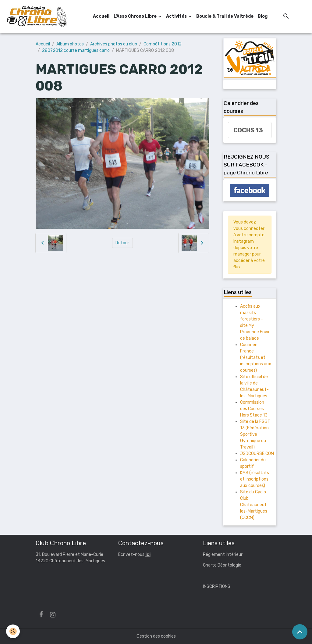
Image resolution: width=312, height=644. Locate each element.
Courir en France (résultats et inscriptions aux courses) (256, 358)
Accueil (101, 16)
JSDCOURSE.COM (257, 454)
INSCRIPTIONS (217, 587)
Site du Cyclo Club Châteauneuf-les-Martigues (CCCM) (254, 505)
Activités (177, 16)
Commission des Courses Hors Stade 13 (254, 409)
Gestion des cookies (156, 636)
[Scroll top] (300, 632)
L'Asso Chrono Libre (136, 16)
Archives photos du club (114, 44)
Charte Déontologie (222, 565)
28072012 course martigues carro (76, 50)
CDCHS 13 (248, 130)
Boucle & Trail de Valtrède (225, 16)
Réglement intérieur (223, 555)
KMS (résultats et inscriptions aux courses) (255, 479)
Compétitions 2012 (163, 44)
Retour (122, 243)
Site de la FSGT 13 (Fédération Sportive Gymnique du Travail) (255, 434)
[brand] (37, 16)
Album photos (70, 44)
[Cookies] (13, 631)
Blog (263, 16)
